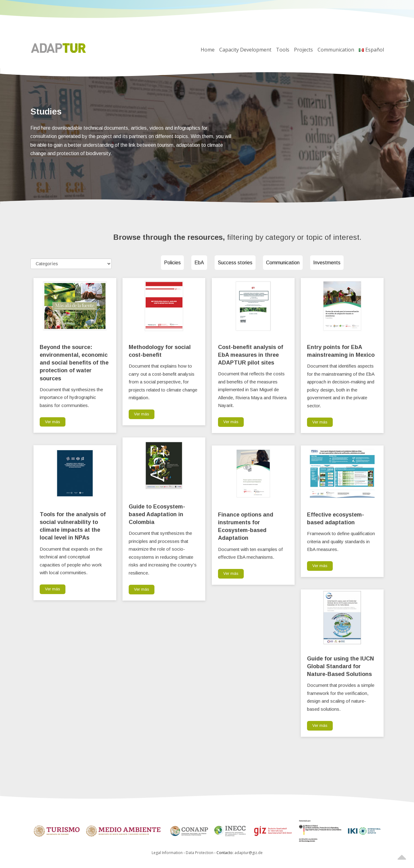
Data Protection (200, 853)
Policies (172, 263)
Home (208, 50)
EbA (199, 263)
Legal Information (167, 853)
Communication (336, 50)
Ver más (53, 422)
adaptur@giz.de (249, 853)
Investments (327, 263)
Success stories (235, 263)
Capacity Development (245, 50)
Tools (283, 50)
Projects (303, 50)
